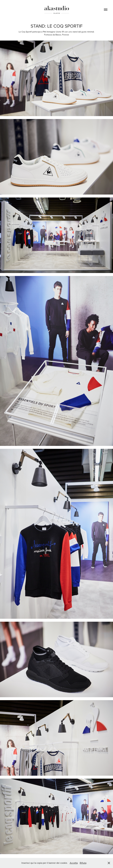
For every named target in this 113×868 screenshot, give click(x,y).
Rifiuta (83, 863)
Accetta (74, 863)
